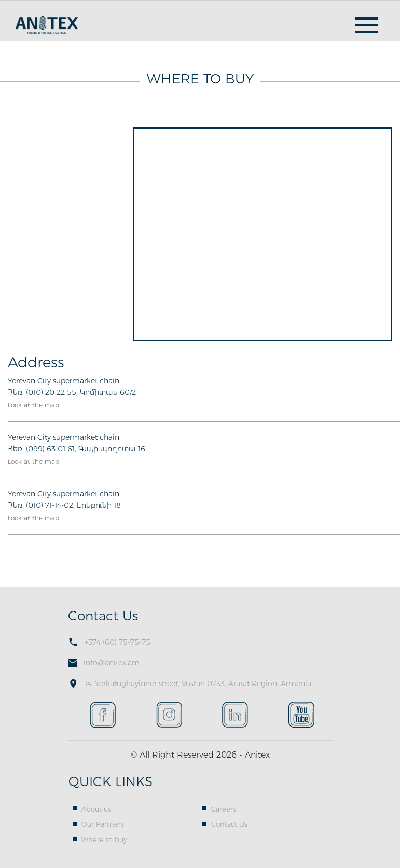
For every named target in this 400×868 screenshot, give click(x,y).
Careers (224, 809)
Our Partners (103, 824)
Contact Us (229, 824)
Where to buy (104, 839)
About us (96, 809)
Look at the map (33, 405)
